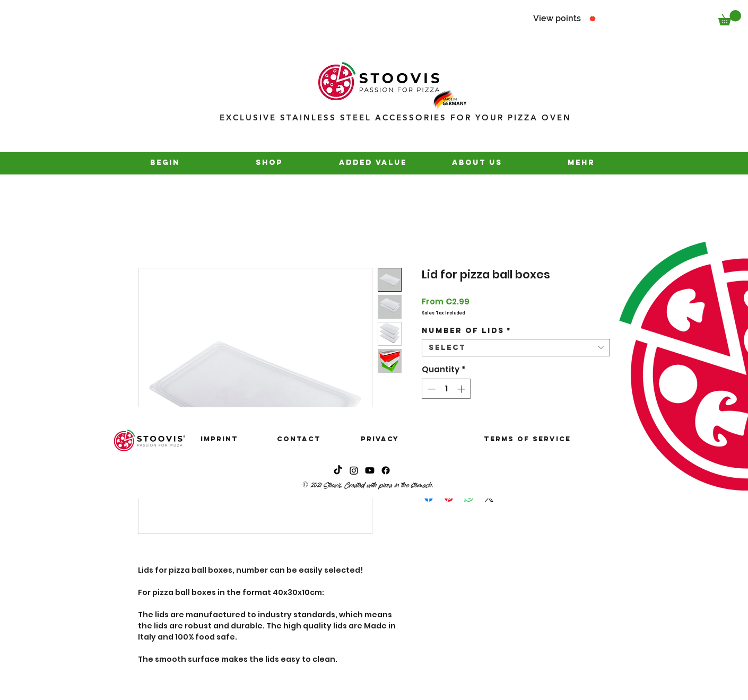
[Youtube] (370, 470)
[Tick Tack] (338, 470)
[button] (730, 18)
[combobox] (516, 348)
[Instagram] (354, 470)
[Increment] (462, 389)
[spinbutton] (446, 389)
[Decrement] (430, 389)
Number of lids (467, 331)
